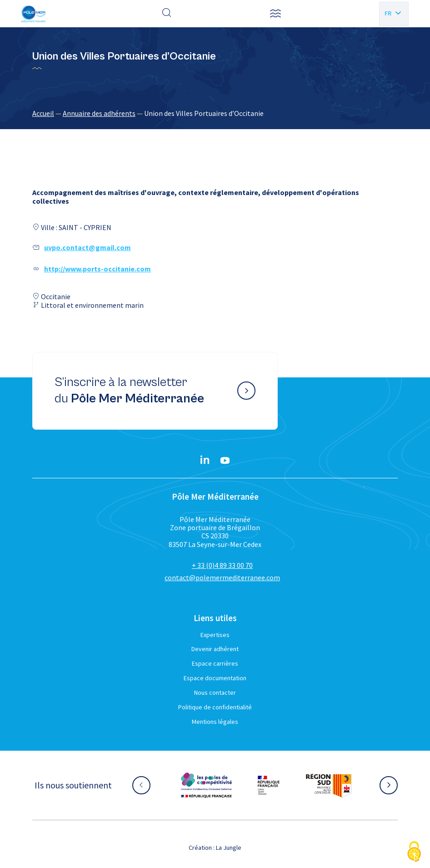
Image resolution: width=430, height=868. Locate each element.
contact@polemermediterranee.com (222, 577)
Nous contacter (215, 692)
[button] (275, 14)
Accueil (43, 113)
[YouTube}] (225, 461)
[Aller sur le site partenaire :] (206, 785)
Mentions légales (215, 722)
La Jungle (229, 848)
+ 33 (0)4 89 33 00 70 (222, 565)
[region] (215, 113)
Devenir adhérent (215, 649)
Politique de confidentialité (215, 707)
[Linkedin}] (205, 461)
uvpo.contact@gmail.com (87, 247)
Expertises (215, 635)
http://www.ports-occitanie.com (97, 269)
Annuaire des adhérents (99, 113)
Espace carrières (215, 663)
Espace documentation (215, 678)
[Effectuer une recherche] (167, 14)
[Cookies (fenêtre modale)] (414, 852)
